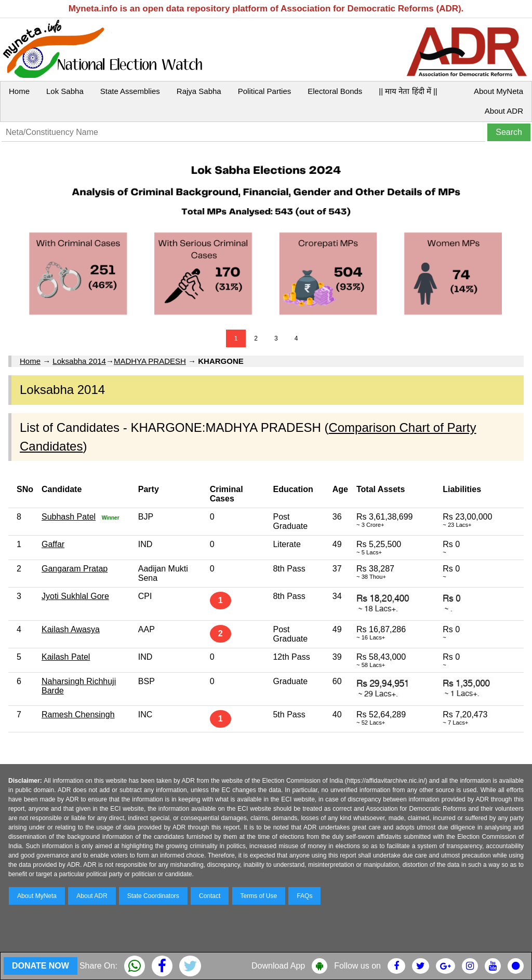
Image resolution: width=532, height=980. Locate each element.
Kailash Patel (66, 657)
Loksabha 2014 (79, 361)
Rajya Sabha (199, 91)
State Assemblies (130, 91)
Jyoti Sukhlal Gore (75, 596)
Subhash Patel (69, 517)
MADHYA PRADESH (150, 361)
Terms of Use (259, 896)
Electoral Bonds (335, 91)
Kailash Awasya (71, 629)
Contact (210, 896)
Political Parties (265, 91)
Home (19, 91)
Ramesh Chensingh (78, 714)
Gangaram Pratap (75, 569)
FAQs (304, 896)
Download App (278, 966)
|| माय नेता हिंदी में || (408, 91)
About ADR (504, 111)
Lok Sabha (65, 91)
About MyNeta (498, 91)
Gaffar (53, 544)
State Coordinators (153, 896)
